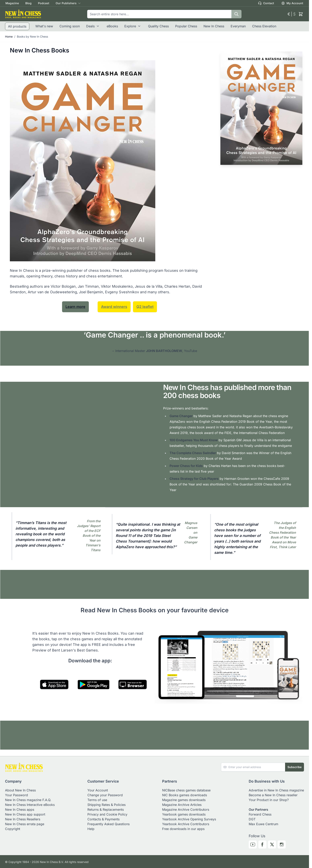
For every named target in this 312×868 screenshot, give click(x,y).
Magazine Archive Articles (182, 805)
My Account (292, 3)
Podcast (44, 3)
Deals (90, 26)
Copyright (13, 829)
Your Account (98, 790)
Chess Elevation (264, 26)
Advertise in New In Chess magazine (276, 790)
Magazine (12, 3)
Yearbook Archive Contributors (186, 824)
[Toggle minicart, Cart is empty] (301, 14)
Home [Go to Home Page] (9, 36)
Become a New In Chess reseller (273, 795)
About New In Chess (20, 790)
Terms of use (97, 800)
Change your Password (105, 795)
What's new (44, 26)
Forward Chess (260, 814)
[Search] (236, 14)
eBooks (112, 26)
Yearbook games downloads (184, 814)
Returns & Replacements (106, 810)
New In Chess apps (20, 810)
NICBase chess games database (186, 790)
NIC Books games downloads (185, 795)
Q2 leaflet (145, 307)
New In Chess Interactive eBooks (30, 805)
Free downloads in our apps (183, 829)
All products (17, 26)
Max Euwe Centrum (263, 824)
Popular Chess (186, 26)
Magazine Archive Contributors (186, 810)
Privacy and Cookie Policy (107, 814)
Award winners (114, 307)
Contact (266, 3)
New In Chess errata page (25, 824)
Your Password (16, 795)
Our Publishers (66, 3)
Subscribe (295, 767)
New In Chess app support (25, 814)
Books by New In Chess (32, 36)
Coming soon (70, 26)
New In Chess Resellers (23, 819)
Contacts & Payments (103, 819)
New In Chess (214, 26)
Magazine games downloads (184, 800)
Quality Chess (158, 26)
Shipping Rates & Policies (106, 805)
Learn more (75, 307)
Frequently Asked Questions (108, 824)
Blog (28, 3)
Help (91, 829)
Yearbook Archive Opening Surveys (189, 819)
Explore (130, 26)
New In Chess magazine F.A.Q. (28, 800)
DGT (252, 819)
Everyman (238, 26)
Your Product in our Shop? (269, 800)
